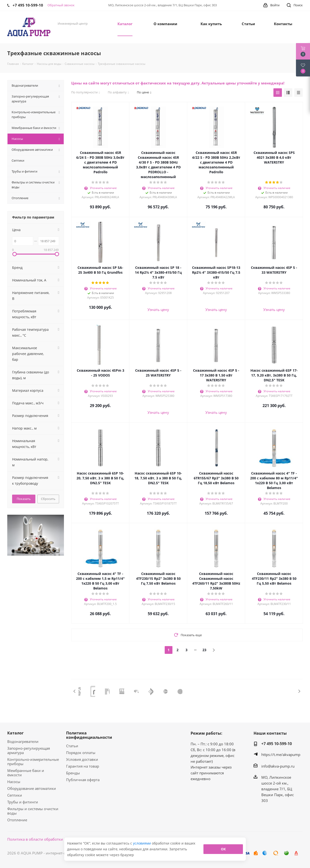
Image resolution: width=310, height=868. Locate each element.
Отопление (17, 820)
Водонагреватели (23, 741)
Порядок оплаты (81, 753)
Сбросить (48, 499)
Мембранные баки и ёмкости (26, 773)
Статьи (72, 746)
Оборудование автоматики (32, 788)
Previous (75, 691)
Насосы (14, 782)
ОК (223, 849)
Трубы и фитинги (23, 802)
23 (204, 650)
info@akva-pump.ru (278, 766)
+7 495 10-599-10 (277, 744)
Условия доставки (82, 759)
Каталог (15, 733)
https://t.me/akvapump (281, 755)
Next (299, 691)
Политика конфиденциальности (89, 735)
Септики (15, 795)
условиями (142, 843)
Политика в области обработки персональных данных (56, 839)
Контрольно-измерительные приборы (33, 762)
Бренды (73, 773)
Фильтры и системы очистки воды (33, 811)
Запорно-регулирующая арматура (29, 750)
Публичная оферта (83, 780)
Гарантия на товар (83, 766)
